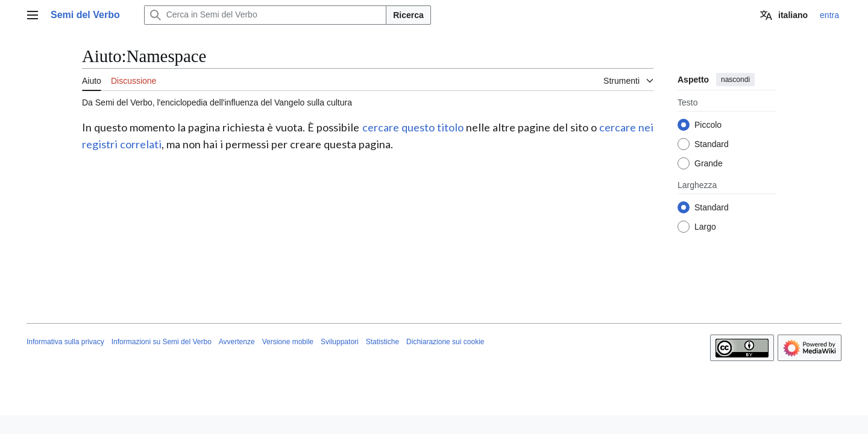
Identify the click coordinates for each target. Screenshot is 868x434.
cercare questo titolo (413, 127)
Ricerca (408, 15)
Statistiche (382, 342)
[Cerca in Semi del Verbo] (265, 15)
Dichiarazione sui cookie (445, 342)
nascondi (735, 80)
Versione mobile (288, 342)
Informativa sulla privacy (65, 342)
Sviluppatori (340, 342)
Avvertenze (237, 342)
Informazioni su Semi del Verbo (162, 342)
